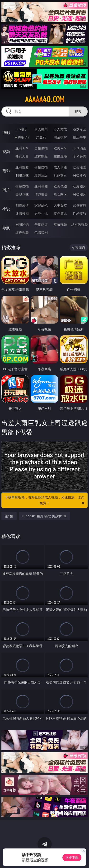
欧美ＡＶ (60, 148)
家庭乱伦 (41, 205)
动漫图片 (80, 186)
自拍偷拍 (41, 148)
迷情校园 (22, 213)
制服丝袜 (22, 175)
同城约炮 (22, 224)
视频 (6, 152)
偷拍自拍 (41, 167)
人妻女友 (60, 205)
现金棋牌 (60, 137)
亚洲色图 (41, 186)
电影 (6, 171)
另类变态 (80, 175)
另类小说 (41, 213)
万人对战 (60, 129)
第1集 (9, 516)
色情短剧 (41, 232)
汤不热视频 (80, 224)
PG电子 (22, 129)
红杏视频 (22, 232)
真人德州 (41, 129)
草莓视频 (60, 224)
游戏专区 (80, 129)
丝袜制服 (41, 156)
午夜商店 (41, 224)
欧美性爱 (80, 167)
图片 (6, 190)
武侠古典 (80, 205)
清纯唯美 (41, 194)
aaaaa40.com (45, 99)
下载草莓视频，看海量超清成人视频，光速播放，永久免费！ (45, 500)
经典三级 (41, 175)
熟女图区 (60, 194)
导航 (6, 228)
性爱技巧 (80, 213)
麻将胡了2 (22, 137)
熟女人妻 (22, 156)
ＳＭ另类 (80, 156)
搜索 (78, 111)
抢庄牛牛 (80, 137)
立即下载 (72, 857)
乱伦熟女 (60, 175)
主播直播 (60, 156)
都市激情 (22, 205)
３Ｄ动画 (80, 148)
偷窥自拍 (22, 186)
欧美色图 (60, 186)
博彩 (6, 132)
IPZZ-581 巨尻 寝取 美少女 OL (45, 516)
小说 (6, 209)
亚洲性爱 (22, 167)
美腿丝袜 (22, 194)
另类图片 (80, 194)
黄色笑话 (60, 213)
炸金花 (41, 137)
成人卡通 (60, 167)
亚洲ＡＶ (22, 148)
